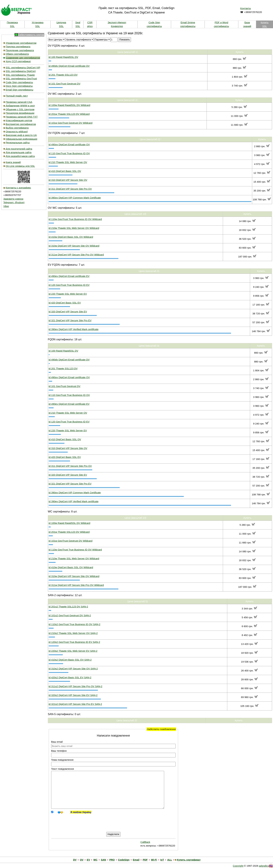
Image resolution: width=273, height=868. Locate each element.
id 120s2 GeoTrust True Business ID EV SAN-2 (74, 642)
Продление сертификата (20, 50)
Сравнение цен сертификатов (23, 58)
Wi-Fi (154, 860)
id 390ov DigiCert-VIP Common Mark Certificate (75, 198)
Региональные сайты (18, 143)
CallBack (145, 842)
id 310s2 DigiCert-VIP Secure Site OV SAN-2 (73, 669)
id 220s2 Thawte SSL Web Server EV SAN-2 (73, 651)
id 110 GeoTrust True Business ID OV (69, 153)
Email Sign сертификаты (19, 90)
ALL (170, 860)
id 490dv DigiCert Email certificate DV (69, 66)
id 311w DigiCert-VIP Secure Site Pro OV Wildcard (76, 255)
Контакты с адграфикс (18, 188)
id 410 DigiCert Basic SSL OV (65, 171)
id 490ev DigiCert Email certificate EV (69, 276)
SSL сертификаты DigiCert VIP (23, 68)
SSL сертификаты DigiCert (21, 71)
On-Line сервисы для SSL (20, 166)
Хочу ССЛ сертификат (18, 61)
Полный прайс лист (17, 96)
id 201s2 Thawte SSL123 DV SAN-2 (68, 607)
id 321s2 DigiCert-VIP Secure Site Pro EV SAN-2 (75, 704)
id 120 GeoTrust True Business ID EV (69, 285)
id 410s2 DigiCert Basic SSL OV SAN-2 (70, 660)
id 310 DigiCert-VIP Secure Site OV (68, 180)
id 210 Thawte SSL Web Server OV (68, 162)
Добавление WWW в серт (20, 106)
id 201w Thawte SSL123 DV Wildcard (69, 114)
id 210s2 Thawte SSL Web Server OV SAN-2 (73, 633)
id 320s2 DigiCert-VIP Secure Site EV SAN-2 (73, 695)
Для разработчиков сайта (20, 156)
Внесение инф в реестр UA (21, 135)
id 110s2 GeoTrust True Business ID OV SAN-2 (75, 624)
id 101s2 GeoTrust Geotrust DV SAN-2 (70, 615)
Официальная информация (21, 139)
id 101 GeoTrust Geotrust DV (65, 84)
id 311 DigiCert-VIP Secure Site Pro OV (70, 189)
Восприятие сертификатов (21, 124)
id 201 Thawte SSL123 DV (63, 75)
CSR (90, 22)
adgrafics (264, 866)
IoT (162, 860)
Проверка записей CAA (19, 102)
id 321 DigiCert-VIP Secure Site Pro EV (70, 320)
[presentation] (83, 821)
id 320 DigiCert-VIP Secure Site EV (68, 312)
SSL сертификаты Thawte (20, 75)
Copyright (238, 866)
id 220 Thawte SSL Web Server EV (68, 294)
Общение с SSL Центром (20, 109)
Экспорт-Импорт (117, 22)
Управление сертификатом (21, 43)
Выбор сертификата (17, 128)
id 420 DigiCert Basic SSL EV (65, 303)
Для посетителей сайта (19, 149)
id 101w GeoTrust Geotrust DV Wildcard (71, 123)
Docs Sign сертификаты (19, 86)
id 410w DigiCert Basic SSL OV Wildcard (71, 237)
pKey (90, 26)
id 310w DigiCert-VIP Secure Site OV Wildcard (74, 246)
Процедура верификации (20, 113)
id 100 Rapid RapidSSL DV (63, 57)
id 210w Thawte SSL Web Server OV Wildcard (74, 228)
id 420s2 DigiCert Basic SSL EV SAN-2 (70, 677)
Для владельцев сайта (18, 152)
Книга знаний (13, 162)
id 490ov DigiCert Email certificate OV (69, 144)
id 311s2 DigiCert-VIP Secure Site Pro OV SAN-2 (76, 686)
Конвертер (117, 26)
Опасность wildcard (17, 132)
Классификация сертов (19, 120)
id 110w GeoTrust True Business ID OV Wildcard (75, 219)
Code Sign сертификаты (19, 82)
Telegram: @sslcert (14, 202)
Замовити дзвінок (13, 199)
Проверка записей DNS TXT (22, 117)
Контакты (246, 8)
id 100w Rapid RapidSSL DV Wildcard (70, 105)
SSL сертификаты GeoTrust (21, 79)
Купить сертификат (189, 860)
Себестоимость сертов (31, 35)
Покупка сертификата (18, 47)
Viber (6, 206)
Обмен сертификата (17, 54)
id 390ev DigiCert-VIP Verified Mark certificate (74, 329)
